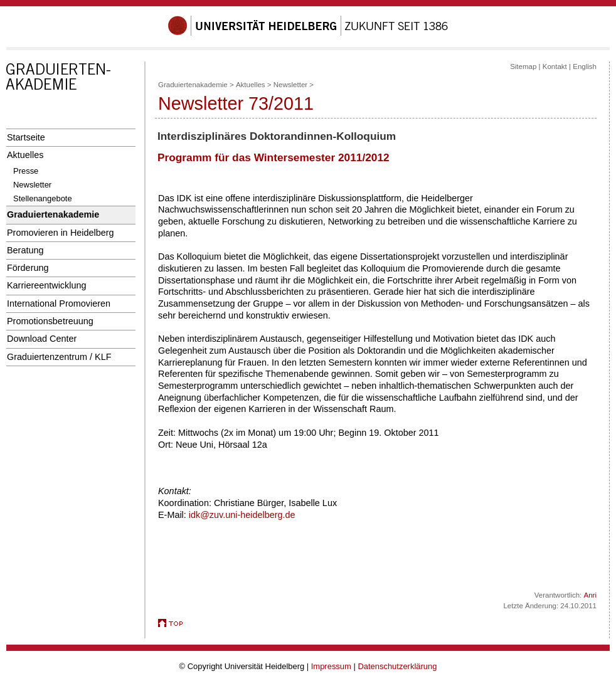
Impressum (331, 666)
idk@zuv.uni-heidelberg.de (242, 515)
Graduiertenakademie (53, 214)
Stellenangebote (43, 198)
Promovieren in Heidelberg (61, 233)
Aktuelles (25, 155)
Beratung (25, 250)
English (585, 66)
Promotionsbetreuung (50, 321)
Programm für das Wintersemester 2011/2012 (273, 157)
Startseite (26, 137)
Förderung (28, 268)
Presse (26, 171)
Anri (590, 595)
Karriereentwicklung (47, 285)
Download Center (42, 339)
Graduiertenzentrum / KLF (59, 357)
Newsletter (32, 185)
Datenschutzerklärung (397, 666)
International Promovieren (59, 304)
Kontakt (555, 66)
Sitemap (523, 66)
